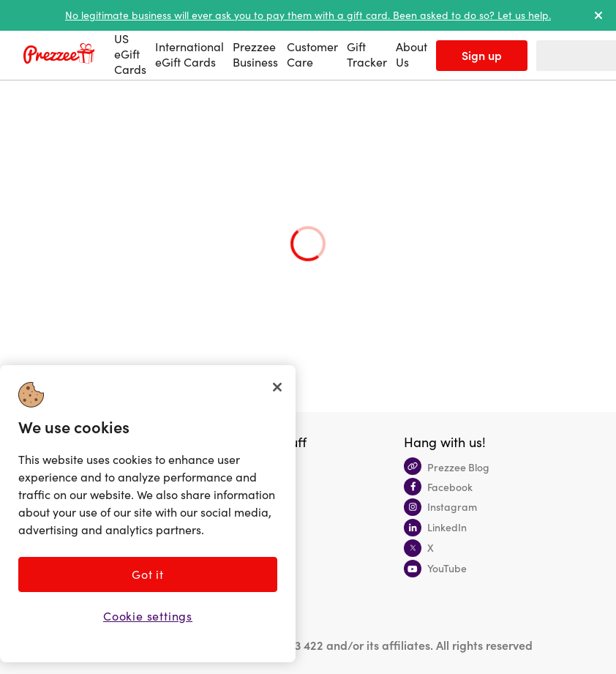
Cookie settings (148, 616)
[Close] (277, 387)
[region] (148, 514)
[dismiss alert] (598, 15)
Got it (148, 574)
